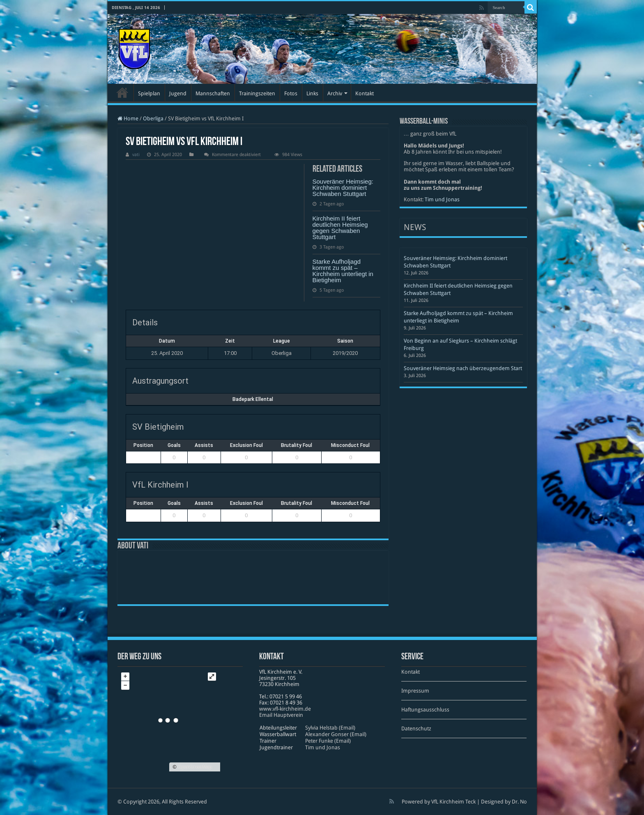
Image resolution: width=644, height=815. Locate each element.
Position (143, 445)
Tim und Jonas (442, 199)
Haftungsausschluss (425, 710)
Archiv (335, 93)
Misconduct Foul (350, 445)
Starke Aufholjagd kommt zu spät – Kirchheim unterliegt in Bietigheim (343, 271)
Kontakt (365, 93)
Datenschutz (416, 729)
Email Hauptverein (281, 715)
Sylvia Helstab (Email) (330, 728)
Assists (204, 445)
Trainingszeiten (257, 93)
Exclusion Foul (246, 445)
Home (128, 119)
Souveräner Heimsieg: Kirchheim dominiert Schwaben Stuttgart (343, 188)
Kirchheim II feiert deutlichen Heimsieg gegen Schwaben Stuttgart (340, 228)
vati (136, 155)
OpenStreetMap (195, 767)
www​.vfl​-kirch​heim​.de (285, 709)
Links (312, 93)
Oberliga (153, 119)
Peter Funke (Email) (328, 741)
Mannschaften (213, 93)
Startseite (122, 92)
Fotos (291, 93)
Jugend (178, 93)
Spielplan (149, 93)
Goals (174, 445)
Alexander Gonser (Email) (336, 734)
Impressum (415, 691)
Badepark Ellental (253, 399)
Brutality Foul (297, 445)
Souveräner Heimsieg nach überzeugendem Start (463, 368)
